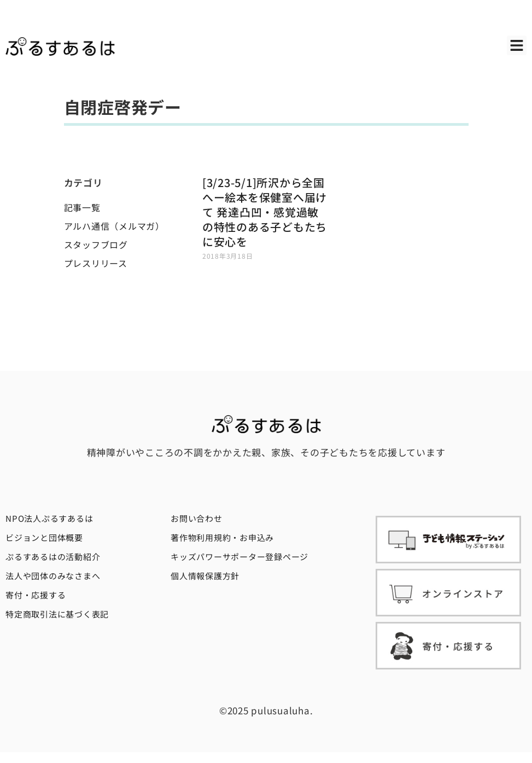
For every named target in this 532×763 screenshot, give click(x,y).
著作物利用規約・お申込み (222, 537)
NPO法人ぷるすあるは (49, 518)
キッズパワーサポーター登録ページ (239, 557)
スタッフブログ (96, 244)
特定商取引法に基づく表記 (57, 614)
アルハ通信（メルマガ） (114, 226)
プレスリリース (96, 263)
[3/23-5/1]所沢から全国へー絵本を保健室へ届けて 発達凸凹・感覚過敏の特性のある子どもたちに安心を (265, 212)
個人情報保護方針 (205, 576)
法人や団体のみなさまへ (53, 576)
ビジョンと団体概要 (44, 537)
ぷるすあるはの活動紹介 (53, 557)
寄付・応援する (36, 595)
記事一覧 (82, 207)
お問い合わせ (197, 518)
